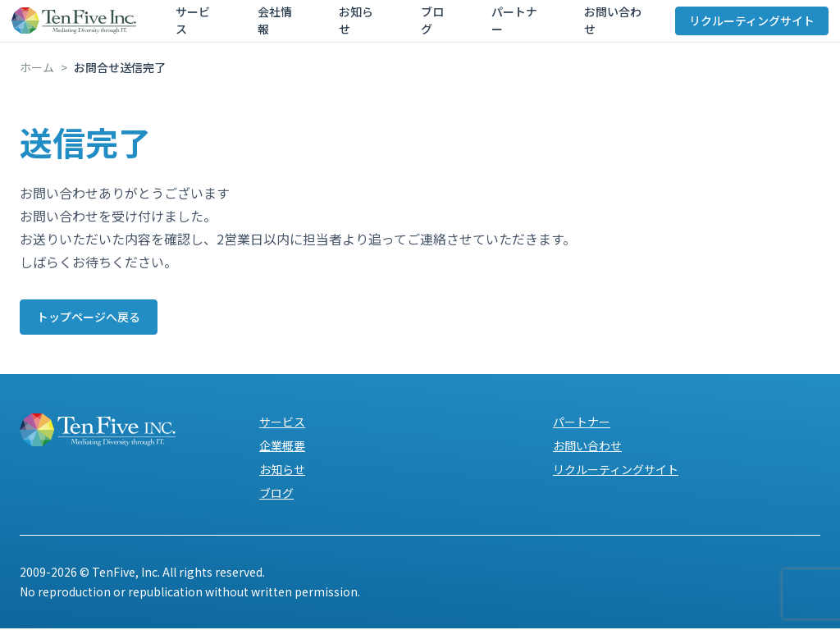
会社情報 (266, 26)
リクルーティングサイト (744, 26)
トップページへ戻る (99, 317)
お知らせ (331, 26)
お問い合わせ (540, 26)
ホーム (37, 67)
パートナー (457, 26)
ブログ (391, 26)
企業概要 (282, 447)
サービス (200, 26)
